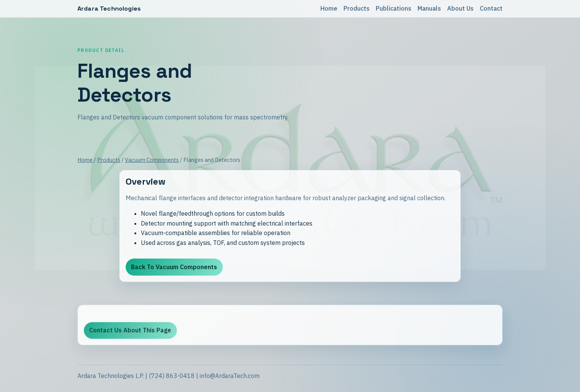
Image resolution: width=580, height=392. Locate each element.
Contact (491, 8)
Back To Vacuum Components (174, 267)
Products (357, 8)
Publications (394, 8)
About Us (460, 8)
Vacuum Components (152, 160)
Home (329, 8)
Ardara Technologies (109, 9)
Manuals (429, 8)
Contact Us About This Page (130, 331)
